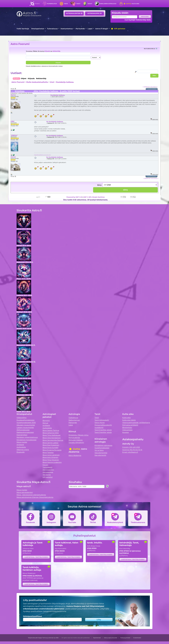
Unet (52, 82)
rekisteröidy (56, 51)
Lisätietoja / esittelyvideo (36, 557)
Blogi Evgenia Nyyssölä (52, 450)
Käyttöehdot (97, 638)
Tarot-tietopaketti (102, 420)
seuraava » (154, 87)
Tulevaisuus (52, 29)
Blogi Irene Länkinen (51, 455)
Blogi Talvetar (48, 453)
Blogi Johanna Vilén (51, 433)
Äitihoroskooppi (23, 430)
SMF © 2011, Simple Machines (94, 197)
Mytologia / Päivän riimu (78, 435)
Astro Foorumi (20, 44)
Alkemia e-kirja (23, 450)
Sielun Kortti (100, 423)
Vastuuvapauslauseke (111, 638)
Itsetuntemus (67, 29)
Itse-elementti (100, 455)
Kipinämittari (22, 435)
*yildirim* (14, 135)
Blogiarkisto (127, 428)
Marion (13, 95)
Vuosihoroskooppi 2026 (26, 423)
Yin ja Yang (99, 450)
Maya (66, 4)
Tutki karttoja (23, 29)
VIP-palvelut (118, 29)
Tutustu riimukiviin (76, 443)
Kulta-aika (131, 4)
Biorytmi (46, 421)
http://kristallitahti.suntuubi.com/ (42, 155)
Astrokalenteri (74, 13)
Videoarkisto (127, 430)
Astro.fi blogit (102, 29)
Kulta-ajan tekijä (129, 420)
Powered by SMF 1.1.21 (74, 197)
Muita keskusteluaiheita (37, 82)
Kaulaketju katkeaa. (65, 82)
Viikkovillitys (22, 418)
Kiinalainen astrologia (108, 4)
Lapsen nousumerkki (25, 428)
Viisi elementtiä (101, 453)
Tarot (78, 4)
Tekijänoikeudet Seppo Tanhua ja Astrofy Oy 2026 (43, 638)
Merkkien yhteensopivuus (27, 437)
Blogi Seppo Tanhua (51, 430)
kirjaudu (47, 51)
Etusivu (37, 4)
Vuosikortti (99, 428)
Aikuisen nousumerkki (26, 425)
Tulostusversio (152, 89)
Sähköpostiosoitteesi (32, 616)
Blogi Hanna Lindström (52, 462)
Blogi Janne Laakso (50, 443)
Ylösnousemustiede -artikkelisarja (136, 423)
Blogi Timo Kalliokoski (52, 435)
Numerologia (52, 4)
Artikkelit (20, 445)
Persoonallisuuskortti (103, 425)
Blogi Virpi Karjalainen (52, 438)
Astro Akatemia (75, 455)
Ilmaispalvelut (38, 29)
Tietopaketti (47, 467)
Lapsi (90, 29)
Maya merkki (22, 442)
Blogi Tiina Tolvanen (51, 460)
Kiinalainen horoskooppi (27, 440)
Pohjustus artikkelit (130, 425)
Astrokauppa (94, 13)
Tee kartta (47, 475)
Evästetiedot (137, 638)
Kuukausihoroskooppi (26, 420)
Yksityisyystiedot (125, 638)
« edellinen (146, 87)
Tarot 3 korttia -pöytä (103, 432)
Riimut (90, 4)
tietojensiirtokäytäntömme (55, 611)
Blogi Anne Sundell (50, 448)
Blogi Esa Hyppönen (51, 445)
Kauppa (126, 432)
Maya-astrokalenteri (25, 492)
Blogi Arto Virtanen (50, 457)
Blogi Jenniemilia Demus (53, 440)
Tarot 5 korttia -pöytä (103, 430)
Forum (45, 465)
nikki (13, 121)
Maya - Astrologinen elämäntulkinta (31, 495)
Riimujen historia (76, 440)
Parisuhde (80, 29)
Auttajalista (21, 447)
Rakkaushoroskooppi (25, 432)
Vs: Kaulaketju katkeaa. (55, 122)
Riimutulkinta (74, 438)
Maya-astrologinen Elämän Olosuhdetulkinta (35, 497)
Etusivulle (21, 452)
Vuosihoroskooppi (102, 448)
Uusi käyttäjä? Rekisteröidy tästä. (138, 20)
